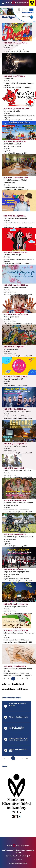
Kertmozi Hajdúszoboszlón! (15, 446)
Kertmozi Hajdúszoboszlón (15, 607)
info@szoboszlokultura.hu (18, 863)
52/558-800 (18, 859)
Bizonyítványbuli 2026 (13, 379)
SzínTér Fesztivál (11, 349)
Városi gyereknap (11, 317)
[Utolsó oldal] (27, 679)
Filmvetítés (8, 79)
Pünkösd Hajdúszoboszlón (15, 288)
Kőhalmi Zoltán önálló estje (15, 218)
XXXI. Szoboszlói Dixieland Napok (18, 669)
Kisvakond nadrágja (12, 255)
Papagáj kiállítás (11, 45)
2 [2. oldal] (18, 679)
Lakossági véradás (12, 111)
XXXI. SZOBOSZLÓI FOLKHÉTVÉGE (17, 471)
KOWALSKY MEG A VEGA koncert (17, 412)
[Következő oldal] (22, 679)
